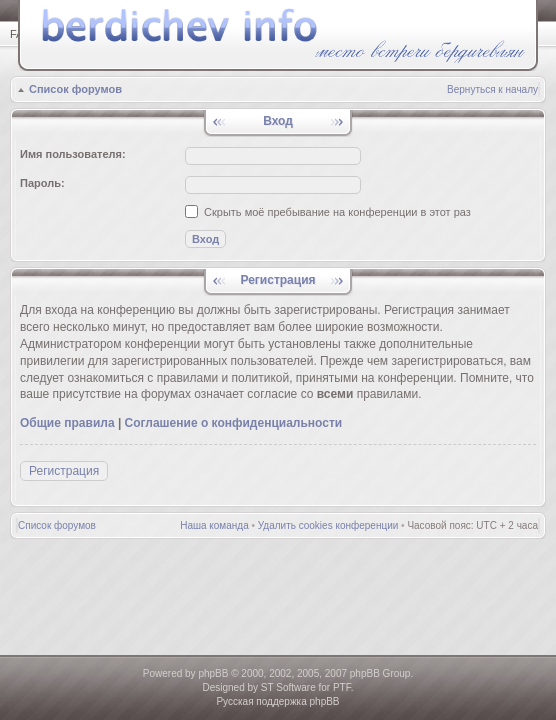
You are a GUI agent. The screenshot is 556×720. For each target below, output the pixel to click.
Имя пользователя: (73, 154)
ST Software (288, 687)
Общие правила (67, 423)
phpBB (213, 673)
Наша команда (214, 525)
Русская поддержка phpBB (277, 701)
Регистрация (64, 471)
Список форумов (75, 89)
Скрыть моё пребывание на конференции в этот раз (328, 212)
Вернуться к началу (492, 89)
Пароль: (42, 183)
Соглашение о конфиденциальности (234, 423)
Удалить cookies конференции (328, 525)
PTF (342, 687)
